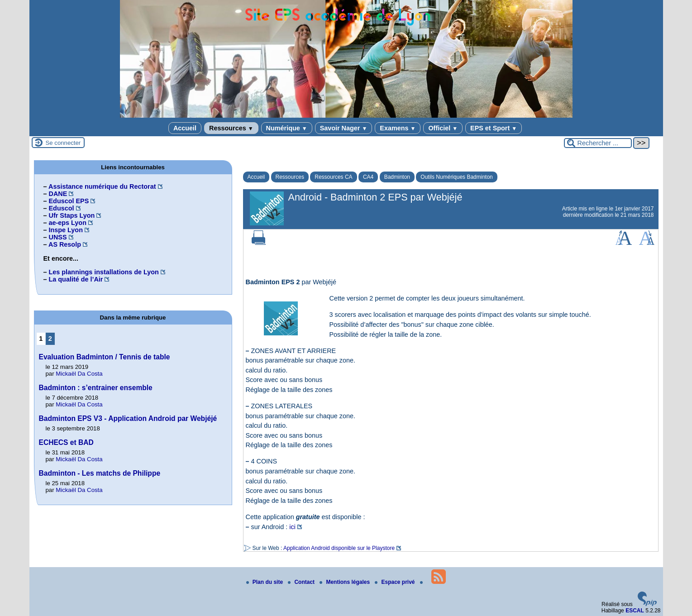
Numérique (287, 128)
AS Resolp (65, 244)
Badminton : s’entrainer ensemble (96, 388)
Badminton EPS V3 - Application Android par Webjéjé (128, 418)
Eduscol (62, 208)
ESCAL (635, 611)
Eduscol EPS (69, 201)
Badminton (397, 177)
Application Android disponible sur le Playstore (339, 548)
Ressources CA (333, 177)
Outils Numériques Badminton (456, 177)
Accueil (185, 128)
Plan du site (265, 582)
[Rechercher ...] (598, 143)
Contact (302, 582)
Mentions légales (345, 582)
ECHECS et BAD (66, 442)
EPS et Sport (494, 128)
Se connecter (63, 143)
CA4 (368, 177)
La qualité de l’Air (76, 279)
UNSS (58, 237)
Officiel (443, 128)
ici (292, 527)
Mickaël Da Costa (79, 374)
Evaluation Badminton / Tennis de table (105, 357)
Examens (398, 128)
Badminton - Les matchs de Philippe (100, 473)
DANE (58, 194)
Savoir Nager (344, 128)
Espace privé (395, 582)
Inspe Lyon (66, 230)
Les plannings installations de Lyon (104, 272)
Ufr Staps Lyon (72, 215)
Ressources (231, 128)
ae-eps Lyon (68, 223)
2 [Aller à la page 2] (50, 339)
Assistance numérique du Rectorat (102, 186)
